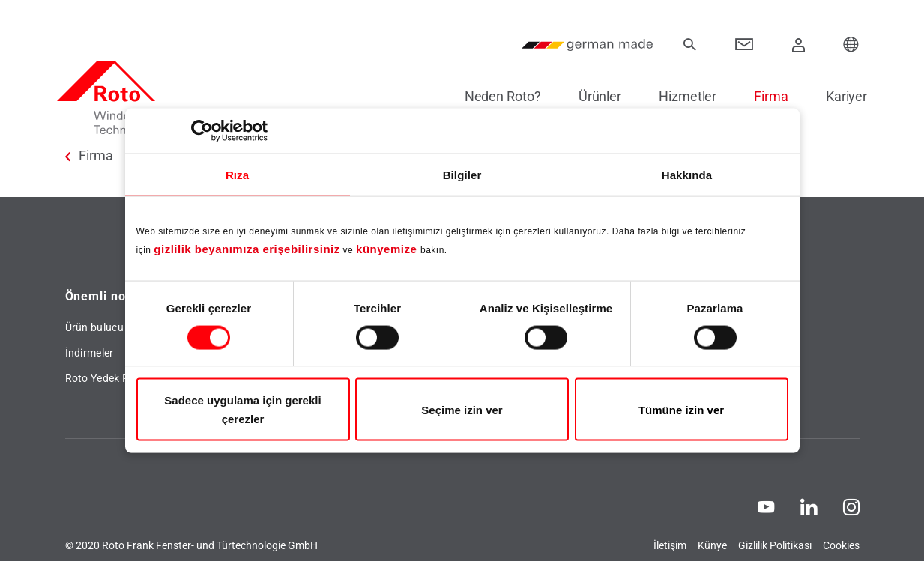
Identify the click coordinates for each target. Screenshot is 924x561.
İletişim (670, 545)
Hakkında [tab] (687, 174)
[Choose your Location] (851, 45)
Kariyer (838, 96)
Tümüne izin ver (681, 409)
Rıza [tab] (237, 174)
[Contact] (745, 45)
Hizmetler (679, 96)
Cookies (841, 545)
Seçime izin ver (462, 409)
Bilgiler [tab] (462, 174)
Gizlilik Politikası (775, 545)
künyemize (388, 249)
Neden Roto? (495, 96)
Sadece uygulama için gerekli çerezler (242, 410)
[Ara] (690, 45)
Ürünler (592, 96)
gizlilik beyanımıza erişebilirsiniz (247, 249)
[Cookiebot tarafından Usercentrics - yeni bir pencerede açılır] (202, 130)
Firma (764, 96)
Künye (712, 545)
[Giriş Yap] (798, 45)
